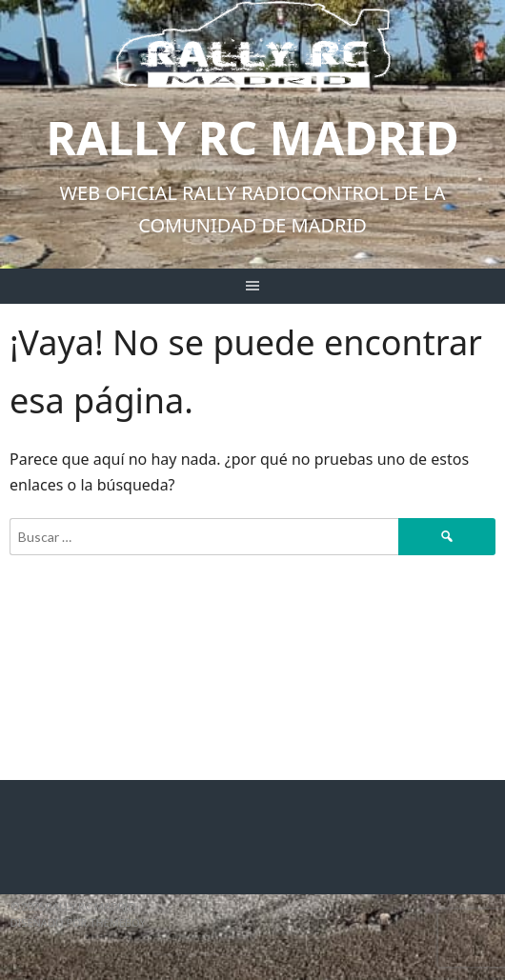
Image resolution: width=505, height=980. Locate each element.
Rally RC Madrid (252, 138)
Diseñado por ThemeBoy (78, 922)
